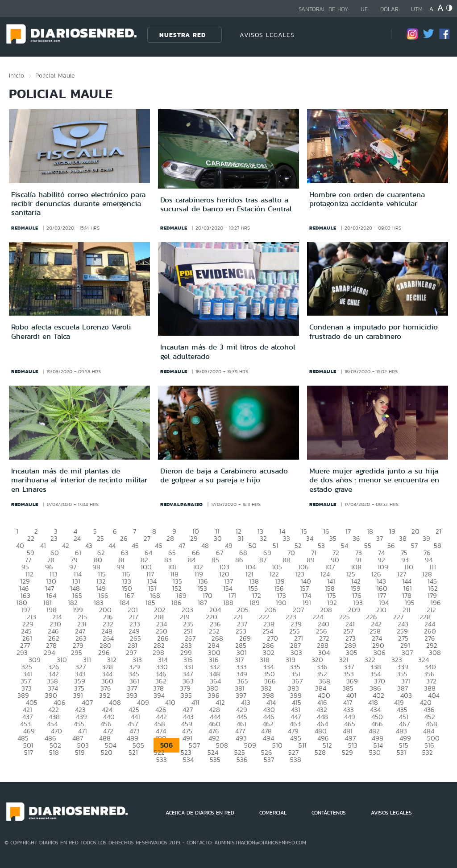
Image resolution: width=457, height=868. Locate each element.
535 (215, 759)
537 (269, 759)
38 (403, 538)
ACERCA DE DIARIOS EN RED (200, 813)
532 (428, 752)
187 (202, 603)
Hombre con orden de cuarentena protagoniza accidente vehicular (367, 199)
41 (43, 545)
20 (415, 531)
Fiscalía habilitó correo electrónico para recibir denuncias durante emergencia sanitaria (78, 204)
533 (162, 759)
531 (401, 752)
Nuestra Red (183, 35)
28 (170, 538)
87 (263, 560)
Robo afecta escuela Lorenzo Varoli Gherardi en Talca (71, 331)
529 (347, 752)
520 (107, 752)
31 (241, 538)
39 (426, 538)
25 (100, 538)
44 (112, 545)
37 (380, 538)
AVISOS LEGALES (267, 35)
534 (188, 759)
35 (333, 538)
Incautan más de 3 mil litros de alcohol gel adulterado (228, 351)
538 (296, 759)
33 (287, 538)
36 (356, 538)
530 (375, 752)
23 (54, 538)
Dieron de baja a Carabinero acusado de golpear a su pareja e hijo (224, 475)
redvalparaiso (182, 504)
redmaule (25, 228)
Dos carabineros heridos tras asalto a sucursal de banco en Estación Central (226, 204)
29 (194, 538)
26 (124, 538)
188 (228, 603)
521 (133, 752)
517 (29, 752)
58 (438, 545)
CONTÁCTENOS (329, 813)
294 (49, 652)
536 (242, 759)
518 (54, 752)
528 (320, 752)
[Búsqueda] (371, 35)
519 (80, 752)
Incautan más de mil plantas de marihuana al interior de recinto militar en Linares (79, 480)
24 (77, 538)
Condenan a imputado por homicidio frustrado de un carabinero (374, 331)
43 (89, 545)
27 (147, 538)
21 (438, 531)
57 (414, 545)
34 (310, 538)
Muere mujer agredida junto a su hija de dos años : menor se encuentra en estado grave (374, 480)
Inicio (17, 75)
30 (218, 538)
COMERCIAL (273, 813)
